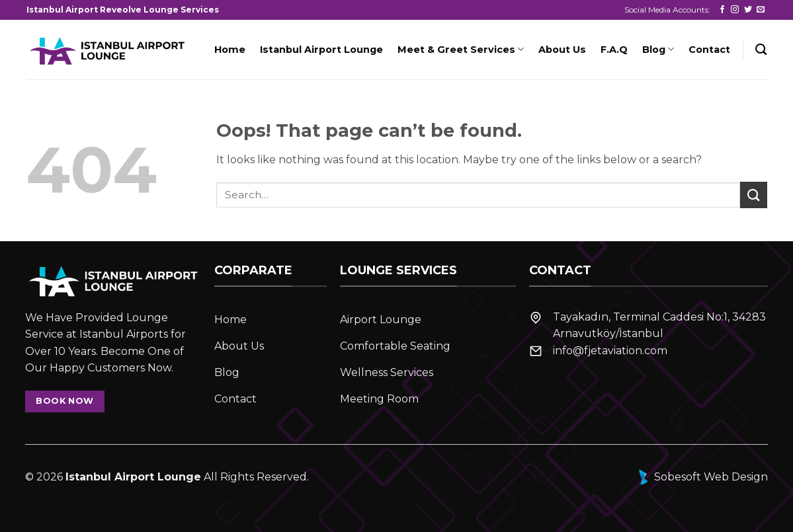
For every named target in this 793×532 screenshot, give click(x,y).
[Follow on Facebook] (722, 10)
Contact (709, 50)
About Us (562, 50)
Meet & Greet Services (461, 49)
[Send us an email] (761, 10)
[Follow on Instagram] (735, 10)
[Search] (761, 50)
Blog (658, 49)
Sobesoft (668, 477)
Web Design (736, 477)
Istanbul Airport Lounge (321, 50)
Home (230, 50)
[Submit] (753, 195)
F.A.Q (614, 50)
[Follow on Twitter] (748, 10)
